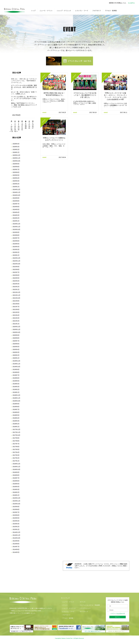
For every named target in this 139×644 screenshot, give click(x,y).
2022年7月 (16, 272)
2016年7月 (16, 478)
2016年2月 (16, 492)
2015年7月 (16, 512)
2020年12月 (16, 327)
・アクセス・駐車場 (67, 618)
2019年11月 (16, 364)
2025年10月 (16, 161)
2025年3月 (16, 181)
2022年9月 (16, 267)
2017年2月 (16, 458)
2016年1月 (16, 495)
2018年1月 (16, 427)
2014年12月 (16, 532)
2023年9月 (16, 232)
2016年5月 (16, 484)
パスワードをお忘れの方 (118, 614)
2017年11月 (16, 432)
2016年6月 (16, 481)
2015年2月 (16, 527)
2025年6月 (16, 172)
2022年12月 (16, 258)
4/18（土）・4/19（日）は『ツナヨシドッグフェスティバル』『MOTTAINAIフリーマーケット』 (24, 81)
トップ (33, 11)
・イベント (64, 605)
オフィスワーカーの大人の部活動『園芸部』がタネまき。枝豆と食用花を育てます (24, 87)
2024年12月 (16, 189)
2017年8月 (16, 441)
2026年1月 (16, 152)
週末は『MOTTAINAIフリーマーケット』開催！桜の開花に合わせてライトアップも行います (24, 105)
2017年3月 (16, 455)
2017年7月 (16, 444)
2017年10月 (16, 435)
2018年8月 (16, 407)
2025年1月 (16, 187)
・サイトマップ (83, 612)
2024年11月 (16, 192)
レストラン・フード (82, 11)
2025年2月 (16, 184)
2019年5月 (16, 381)
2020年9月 (16, 335)
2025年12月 (16, 155)
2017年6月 (16, 447)
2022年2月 (16, 287)
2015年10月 (16, 504)
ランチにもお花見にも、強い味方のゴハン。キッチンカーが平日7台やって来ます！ (24, 98)
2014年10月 (16, 538)
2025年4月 (16, 178)
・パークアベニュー (85, 608)
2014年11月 (16, 535)
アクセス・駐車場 (111, 11)
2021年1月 (16, 324)
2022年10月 (16, 264)
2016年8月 (16, 475)
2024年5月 (16, 209)
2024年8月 (16, 201)
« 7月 (11, 131)
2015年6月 (16, 515)
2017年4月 (16, 452)
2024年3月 (16, 215)
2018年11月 (16, 398)
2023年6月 (16, 241)
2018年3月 (16, 421)
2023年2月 (16, 252)
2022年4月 (16, 281)
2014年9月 (16, 541)
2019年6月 (16, 378)
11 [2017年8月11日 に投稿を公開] (26, 125)
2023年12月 (16, 224)
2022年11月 (16, 261)
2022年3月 (16, 284)
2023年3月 (16, 249)
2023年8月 (16, 235)
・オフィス (82, 602)
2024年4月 (16, 212)
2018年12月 (16, 395)
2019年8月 (16, 372)
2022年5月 (16, 278)
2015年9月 (16, 507)
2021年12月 (16, 292)
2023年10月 (16, 229)
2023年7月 (16, 238)
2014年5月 (16, 552)
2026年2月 (16, 149)
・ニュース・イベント (68, 602)
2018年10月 (16, 401)
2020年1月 (16, 358)
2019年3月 (16, 387)
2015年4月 (16, 521)
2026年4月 (16, 144)
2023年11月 (16, 227)
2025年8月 (16, 167)
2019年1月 (16, 392)
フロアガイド (97, 11)
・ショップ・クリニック (68, 608)
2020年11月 (16, 329)
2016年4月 (16, 487)
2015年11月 (16, 501)
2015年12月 (16, 498)
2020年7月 (16, 341)
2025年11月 (16, 158)
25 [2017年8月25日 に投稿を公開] (26, 128)
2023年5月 (16, 244)
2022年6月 (16, 275)
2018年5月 (16, 415)
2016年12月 (16, 464)
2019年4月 (16, 384)
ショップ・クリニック (64, 11)
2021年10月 (16, 298)
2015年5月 (16, 518)
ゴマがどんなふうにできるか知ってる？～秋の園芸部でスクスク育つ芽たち (85, 95)
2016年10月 (16, 469)
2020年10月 (16, 332)
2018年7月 (16, 409)
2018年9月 (16, 404)
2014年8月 (16, 544)
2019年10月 (16, 367)
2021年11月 (16, 295)
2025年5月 (16, 175)
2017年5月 (16, 449)
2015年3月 (16, 524)
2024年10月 (16, 195)
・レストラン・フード (68, 612)
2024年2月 (16, 218)
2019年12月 (16, 361)
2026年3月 (16, 147)
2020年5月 (16, 347)
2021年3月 (16, 318)
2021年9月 (16, 301)
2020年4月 (16, 349)
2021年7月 (16, 307)
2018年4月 (16, 418)
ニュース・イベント (46, 11)
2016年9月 (16, 472)
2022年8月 (16, 269)
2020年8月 (16, 338)
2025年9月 (16, 164)
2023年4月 (16, 247)
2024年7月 (16, 204)
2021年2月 (16, 321)
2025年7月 (16, 169)
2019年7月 (16, 375)
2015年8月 (16, 509)
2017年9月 (16, 438)
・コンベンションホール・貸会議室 (89, 605)
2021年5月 (16, 312)
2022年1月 (16, 289)
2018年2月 (16, 424)
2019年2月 (16, 389)
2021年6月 (16, 309)
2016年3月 (16, 489)
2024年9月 (16, 198)
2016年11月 (16, 467)
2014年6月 (16, 549)
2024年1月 (16, 221)
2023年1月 (16, 255)
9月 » (16, 131)
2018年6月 (16, 412)
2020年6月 (16, 344)
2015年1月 (16, 529)
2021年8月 (16, 304)
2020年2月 (16, 355)
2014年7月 (16, 547)
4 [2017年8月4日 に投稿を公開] (26, 123)
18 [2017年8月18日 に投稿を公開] (26, 126)
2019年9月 (16, 369)
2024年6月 (16, 207)
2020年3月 (16, 352)
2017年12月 (16, 429)
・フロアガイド (66, 615)
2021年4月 (16, 315)
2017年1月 (16, 461)
